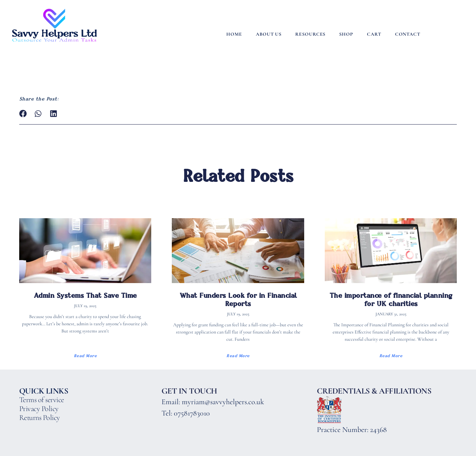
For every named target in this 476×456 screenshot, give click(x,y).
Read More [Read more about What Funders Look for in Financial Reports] (238, 356)
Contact (408, 34)
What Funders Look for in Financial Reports (238, 300)
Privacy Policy (39, 409)
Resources (310, 34)
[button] (23, 114)
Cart (374, 34)
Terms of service (42, 400)
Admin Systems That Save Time (85, 296)
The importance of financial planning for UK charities (391, 300)
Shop (346, 34)
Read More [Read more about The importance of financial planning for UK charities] (391, 356)
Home (234, 34)
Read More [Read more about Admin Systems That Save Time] (85, 356)
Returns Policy (40, 418)
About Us (269, 34)
